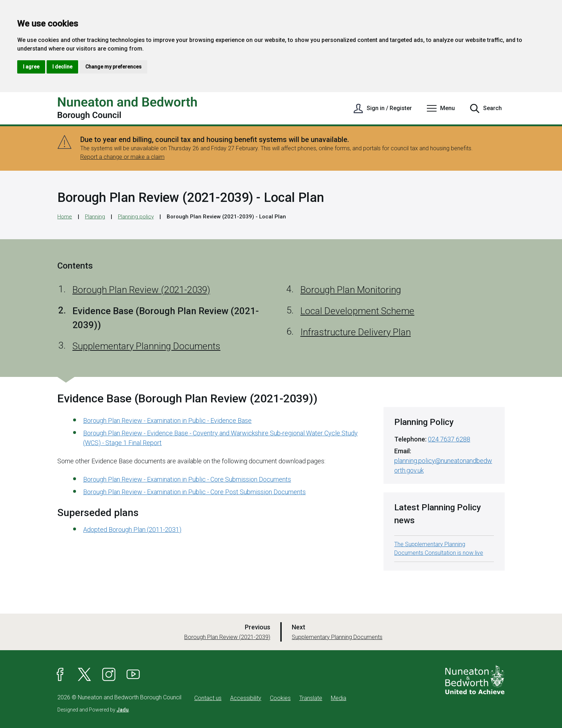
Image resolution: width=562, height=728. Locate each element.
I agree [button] (31, 67)
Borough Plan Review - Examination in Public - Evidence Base (167, 420)
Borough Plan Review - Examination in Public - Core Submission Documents (187, 479)
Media (339, 698)
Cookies (280, 698)
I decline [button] (62, 67)
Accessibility (246, 698)
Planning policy (136, 217)
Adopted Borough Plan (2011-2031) (132, 530)
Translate (311, 698)
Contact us (208, 698)
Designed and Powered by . (94, 710)
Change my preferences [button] (113, 67)
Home (65, 217)
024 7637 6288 (449, 439)
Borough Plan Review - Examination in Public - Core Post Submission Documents (194, 492)
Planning (95, 217)
